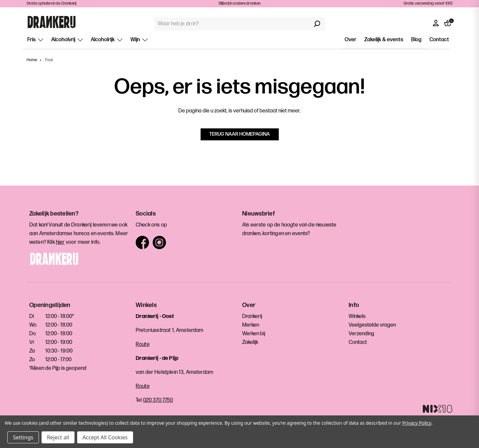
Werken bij (254, 334)
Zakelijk (250, 342)
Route (143, 344)
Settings (23, 437)
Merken (251, 325)
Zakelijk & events (384, 40)
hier (60, 242)
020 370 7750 (158, 400)
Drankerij (252, 316)
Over (350, 40)
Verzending (361, 334)
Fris (35, 40)
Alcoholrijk (107, 40)
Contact (439, 40)
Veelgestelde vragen (372, 325)
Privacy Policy (417, 423)
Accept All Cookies (105, 437)
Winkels (357, 316)
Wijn (139, 40)
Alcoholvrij (67, 40)
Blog (416, 40)
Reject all (58, 437)
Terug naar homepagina (239, 134)
